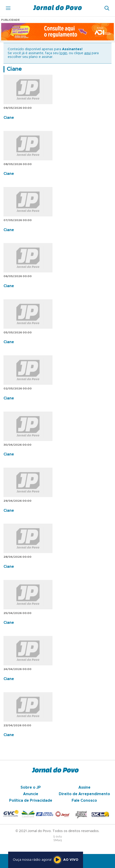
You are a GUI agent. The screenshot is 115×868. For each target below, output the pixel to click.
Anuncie (31, 794)
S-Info (58, 837)
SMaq (58, 840)
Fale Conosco (84, 801)
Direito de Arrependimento (84, 794)
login (63, 53)
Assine (84, 787)
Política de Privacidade (31, 801)
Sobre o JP (31, 787)
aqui (87, 53)
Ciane (14, 69)
